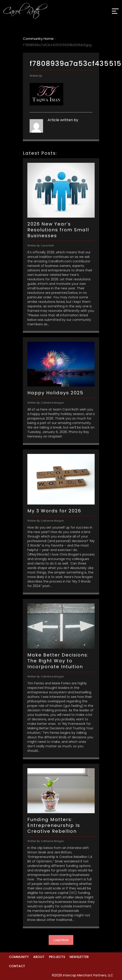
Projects (57, 957)
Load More (61, 940)
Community (19, 957)
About (39, 957)
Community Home (38, 39)
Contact (17, 966)
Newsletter (79, 957)
